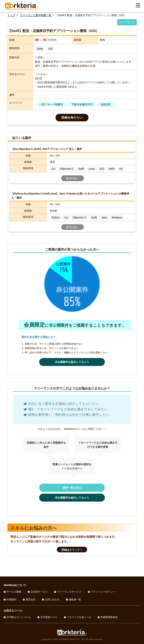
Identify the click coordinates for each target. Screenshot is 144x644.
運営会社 (31, 600)
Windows (117, 217)
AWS (111, 169)
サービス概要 (14, 592)
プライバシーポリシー (103, 592)
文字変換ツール (49, 617)
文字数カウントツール (19, 617)
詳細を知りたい (72, 117)
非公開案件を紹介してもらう (72, 498)
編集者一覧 (75, 600)
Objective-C (67, 169)
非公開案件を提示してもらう (72, 362)
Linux (92, 169)
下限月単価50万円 (82, 104)
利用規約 (11, 600)
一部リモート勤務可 (51, 104)
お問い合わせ (52, 600)
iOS (50, 49)
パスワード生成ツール (79, 617)
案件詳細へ (73, 178)
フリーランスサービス (69, 592)
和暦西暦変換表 (109, 617)
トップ (11, 15)
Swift (40, 49)
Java (104, 217)
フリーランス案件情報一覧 (36, 15)
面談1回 (106, 104)
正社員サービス (39, 592)
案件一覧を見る (72, 488)
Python (56, 217)
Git (121, 169)
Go (53, 169)
